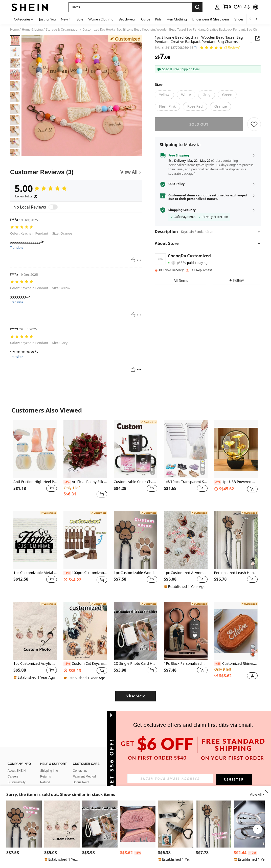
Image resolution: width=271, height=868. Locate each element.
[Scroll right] (256, 19)
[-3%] (67, 664)
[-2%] (218, 482)
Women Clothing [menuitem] (101, 19)
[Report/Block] (139, 260)
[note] (185, 587)
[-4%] (67, 482)
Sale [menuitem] (80, 19)
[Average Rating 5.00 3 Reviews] (220, 48)
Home (14, 30)
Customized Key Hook (98, 30)
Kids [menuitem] (158, 19)
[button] (130, 7)
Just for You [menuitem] (47, 19)
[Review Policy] (26, 196)
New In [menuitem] (66, 19)
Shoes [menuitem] (239, 19)
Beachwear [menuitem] (127, 19)
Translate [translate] (17, 248)
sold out (199, 124)
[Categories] (24, 19)
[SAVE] (254, 124)
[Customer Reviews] (76, 172)
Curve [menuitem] (146, 19)
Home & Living (32, 30)
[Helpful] (133, 260)
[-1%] (67, 573)
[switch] (53, 207)
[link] (227, 7)
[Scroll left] (250, 19)
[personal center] (217, 7)
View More (135, 696)
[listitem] (35, 462)
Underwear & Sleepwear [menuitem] (211, 19)
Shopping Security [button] (182, 210)
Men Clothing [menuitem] (177, 19)
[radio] (164, 95)
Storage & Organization (63, 30)
